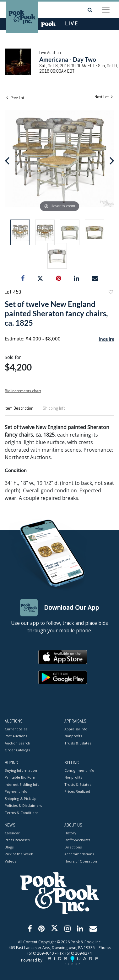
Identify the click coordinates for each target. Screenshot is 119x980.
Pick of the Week (19, 854)
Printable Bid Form (21, 777)
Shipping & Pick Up (21, 799)
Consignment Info (79, 770)
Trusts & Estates (78, 743)
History (70, 833)
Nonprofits (73, 736)
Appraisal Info (76, 729)
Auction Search (17, 743)
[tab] (19, 411)
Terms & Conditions (22, 813)
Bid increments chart (23, 391)
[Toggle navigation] (106, 10)
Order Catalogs (17, 750)
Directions (73, 847)
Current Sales (16, 729)
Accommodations (79, 854)
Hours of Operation (81, 861)
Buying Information (21, 770)
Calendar (12, 833)
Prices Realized (77, 791)
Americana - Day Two (68, 59)
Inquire (106, 339)
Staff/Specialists (77, 840)
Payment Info (16, 791)
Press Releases (17, 840)
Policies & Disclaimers (23, 805)
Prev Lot (15, 98)
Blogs (9, 847)
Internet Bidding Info (22, 784)
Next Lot (104, 97)
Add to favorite (111, 293)
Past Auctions (16, 736)
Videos (10, 861)
